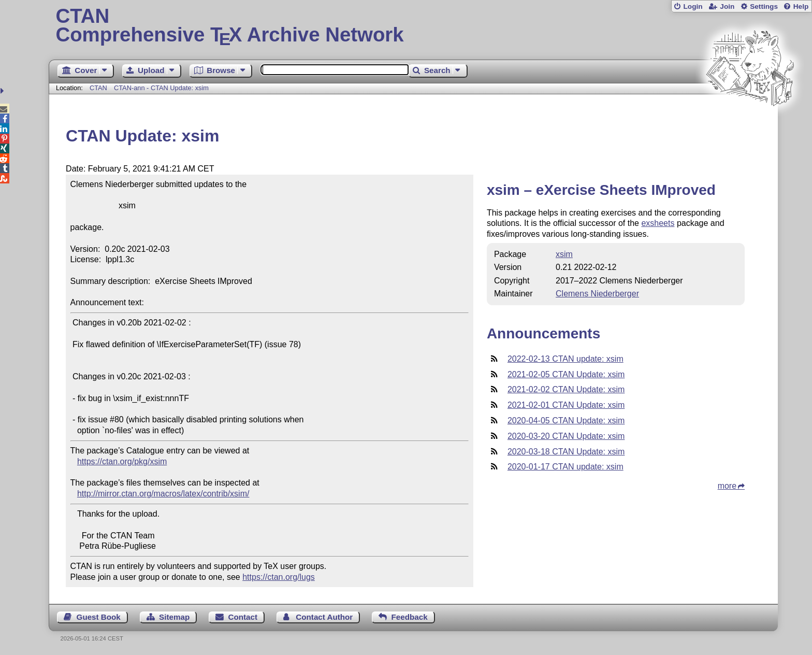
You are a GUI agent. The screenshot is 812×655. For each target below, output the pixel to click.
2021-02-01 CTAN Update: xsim (566, 405)
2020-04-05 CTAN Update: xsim (566, 421)
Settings (764, 6)
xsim (564, 254)
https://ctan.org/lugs (279, 577)
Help (801, 6)
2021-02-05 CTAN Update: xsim (566, 374)
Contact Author (324, 617)
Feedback (410, 617)
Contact (243, 617)
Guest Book (99, 617)
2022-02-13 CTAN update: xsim (565, 359)
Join (727, 6)
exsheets (658, 223)
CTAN (98, 88)
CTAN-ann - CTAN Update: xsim (161, 88)
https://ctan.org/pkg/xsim (122, 461)
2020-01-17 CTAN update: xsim (565, 467)
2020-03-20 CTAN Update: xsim (566, 436)
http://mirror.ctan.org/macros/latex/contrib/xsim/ (163, 494)
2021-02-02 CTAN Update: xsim (566, 389)
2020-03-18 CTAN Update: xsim (566, 452)
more (727, 486)
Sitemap (174, 617)
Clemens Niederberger (597, 294)
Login (693, 6)
